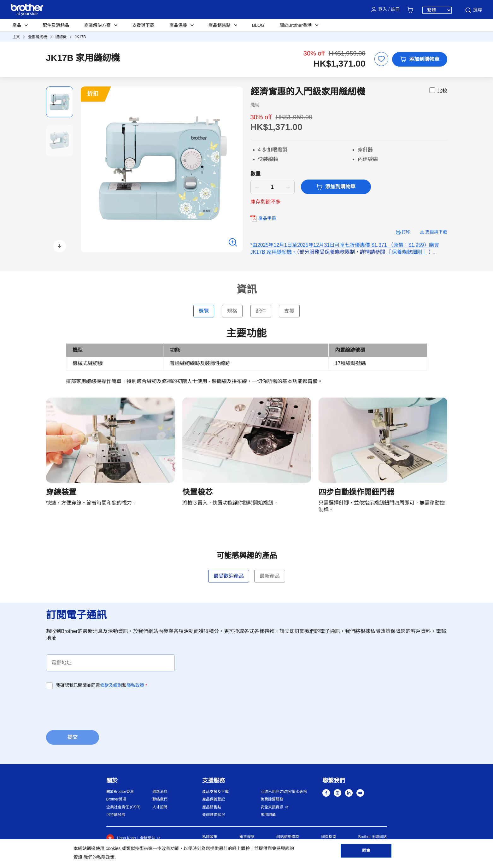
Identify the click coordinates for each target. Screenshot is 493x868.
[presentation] (94, 708)
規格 (232, 311)
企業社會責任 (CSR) (123, 807)
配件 (261, 311)
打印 (406, 232)
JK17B (80, 37)
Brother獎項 (116, 799)
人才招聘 (160, 807)
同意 (366, 853)
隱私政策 (135, 685)
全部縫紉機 (38, 37)
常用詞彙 (268, 815)
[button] (60, 246)
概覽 (204, 311)
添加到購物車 (420, 59)
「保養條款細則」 (407, 252)
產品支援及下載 (215, 792)
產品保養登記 (214, 799)
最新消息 (160, 792)
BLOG (258, 25)
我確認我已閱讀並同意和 (101, 685)
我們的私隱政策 (99, 857)
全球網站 (148, 838)
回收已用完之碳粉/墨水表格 (284, 792)
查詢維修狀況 (214, 815)
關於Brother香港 (120, 792)
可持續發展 (116, 815)
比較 (438, 90)
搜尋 (473, 10)
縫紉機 (61, 37)
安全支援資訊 (272, 807)
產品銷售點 (212, 807)
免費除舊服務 (272, 799)
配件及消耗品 (56, 25)
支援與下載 (143, 25)
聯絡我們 (160, 799)
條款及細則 (111, 685)
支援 (289, 311)
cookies (113, 848)
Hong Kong (121, 838)
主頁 (16, 37)
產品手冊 (267, 218)
